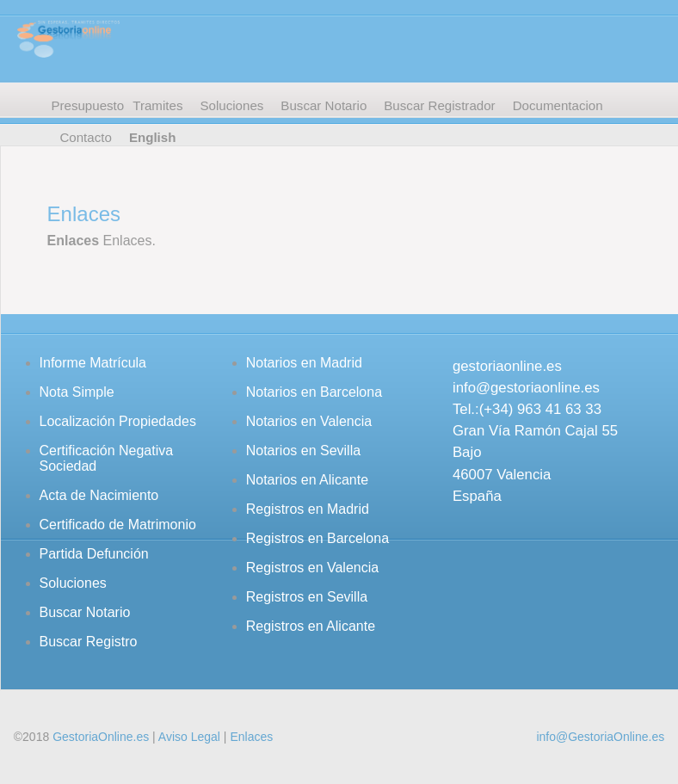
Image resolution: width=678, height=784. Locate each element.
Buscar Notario (324, 105)
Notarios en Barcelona (314, 392)
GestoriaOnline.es (101, 737)
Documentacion (558, 105)
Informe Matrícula (93, 363)
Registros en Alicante (311, 626)
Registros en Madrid (308, 509)
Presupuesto (87, 105)
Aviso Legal (189, 737)
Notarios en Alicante (307, 480)
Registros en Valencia (312, 568)
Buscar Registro (89, 642)
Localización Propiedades (118, 421)
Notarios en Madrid (304, 363)
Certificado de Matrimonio (118, 525)
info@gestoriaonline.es (526, 388)
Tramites (157, 105)
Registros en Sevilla (307, 597)
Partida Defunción (94, 554)
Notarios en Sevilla (303, 451)
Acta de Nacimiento (99, 495)
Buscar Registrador (439, 105)
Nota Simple (77, 392)
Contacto (85, 137)
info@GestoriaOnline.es (600, 737)
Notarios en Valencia (309, 421)
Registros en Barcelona (317, 538)
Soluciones (231, 105)
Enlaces (251, 737)
